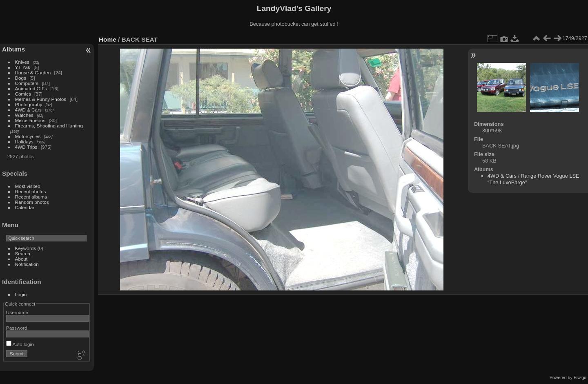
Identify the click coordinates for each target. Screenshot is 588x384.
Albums (13, 49)
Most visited (28, 186)
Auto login (20, 344)
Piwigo (580, 377)
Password (17, 328)
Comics (23, 94)
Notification (27, 264)
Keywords (26, 248)
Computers (27, 83)
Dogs (21, 78)
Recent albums (31, 197)
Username (17, 312)
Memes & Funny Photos (41, 99)
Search (23, 253)
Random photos (32, 202)
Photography (29, 104)
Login (21, 294)
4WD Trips (26, 147)
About (21, 259)
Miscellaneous (30, 120)
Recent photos (31, 191)
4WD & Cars (28, 110)
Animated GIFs (31, 88)
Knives (22, 62)
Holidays (24, 142)
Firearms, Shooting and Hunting (49, 126)
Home (108, 39)
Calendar (25, 207)
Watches (24, 115)
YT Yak (23, 67)
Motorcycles (28, 136)
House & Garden (33, 73)
